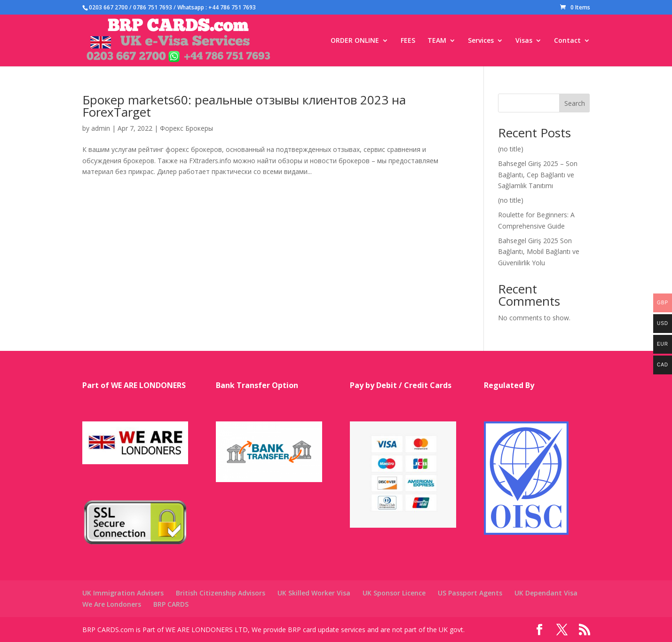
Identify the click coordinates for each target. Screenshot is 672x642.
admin (101, 128)
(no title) (511, 149)
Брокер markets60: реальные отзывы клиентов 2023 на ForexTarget (244, 106)
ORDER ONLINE (355, 41)
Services (481, 41)
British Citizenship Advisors (221, 593)
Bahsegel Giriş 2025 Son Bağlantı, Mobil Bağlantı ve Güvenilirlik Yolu (539, 252)
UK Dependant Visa (546, 593)
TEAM (437, 41)
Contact (567, 41)
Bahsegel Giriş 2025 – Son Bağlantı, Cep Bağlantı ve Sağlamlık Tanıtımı (538, 175)
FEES (408, 41)
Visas (524, 41)
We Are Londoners (112, 604)
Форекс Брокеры (186, 128)
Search (575, 103)
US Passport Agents (470, 593)
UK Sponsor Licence (394, 593)
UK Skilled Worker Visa (314, 593)
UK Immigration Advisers (123, 593)
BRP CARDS (171, 604)
